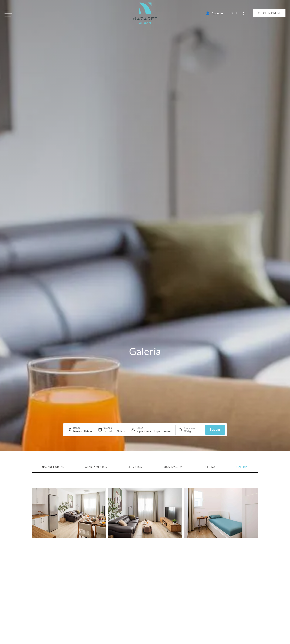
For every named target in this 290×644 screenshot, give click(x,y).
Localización (173, 467)
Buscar (215, 430)
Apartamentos (96, 467)
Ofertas (210, 467)
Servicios (135, 467)
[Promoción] (193, 431)
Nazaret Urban (53, 467)
